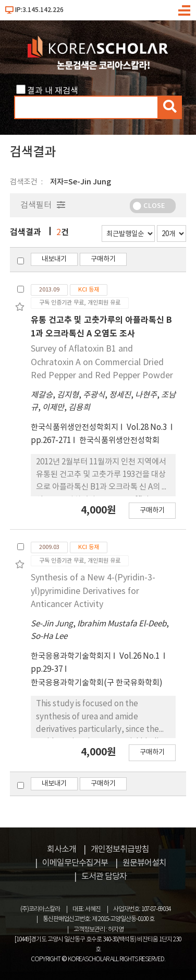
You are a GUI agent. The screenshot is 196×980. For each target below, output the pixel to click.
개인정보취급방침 (120, 849)
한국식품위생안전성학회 (119, 441)
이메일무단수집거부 (75, 863)
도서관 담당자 (104, 877)
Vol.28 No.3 (148, 428)
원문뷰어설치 (144, 863)
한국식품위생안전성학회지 (75, 428)
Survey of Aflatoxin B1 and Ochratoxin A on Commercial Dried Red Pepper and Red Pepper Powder (102, 362)
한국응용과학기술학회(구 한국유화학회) (97, 683)
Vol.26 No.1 (140, 656)
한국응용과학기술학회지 (71, 656)
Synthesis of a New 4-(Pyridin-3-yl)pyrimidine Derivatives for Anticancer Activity (93, 591)
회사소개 (62, 849)
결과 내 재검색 (53, 91)
